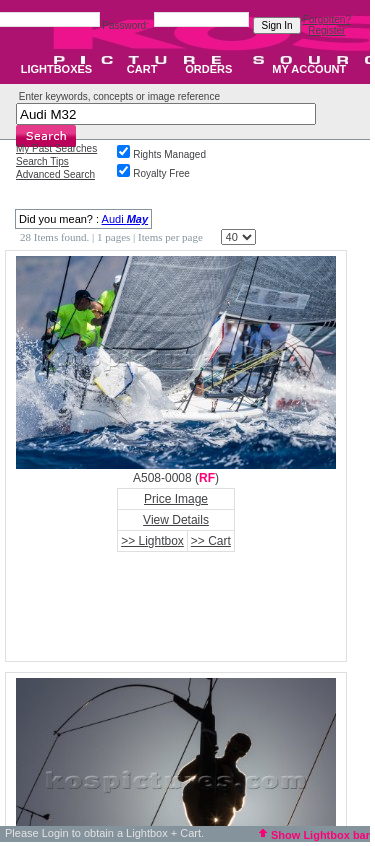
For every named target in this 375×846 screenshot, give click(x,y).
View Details (176, 520)
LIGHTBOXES (57, 69)
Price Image (176, 499)
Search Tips (42, 161)
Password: (126, 25)
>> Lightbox (152, 541)
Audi (125, 219)
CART (142, 69)
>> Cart (211, 541)
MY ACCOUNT (309, 69)
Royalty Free (161, 173)
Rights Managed (169, 154)
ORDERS (208, 69)
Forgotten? (327, 19)
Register (326, 30)
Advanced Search (55, 174)
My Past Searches (56, 148)
